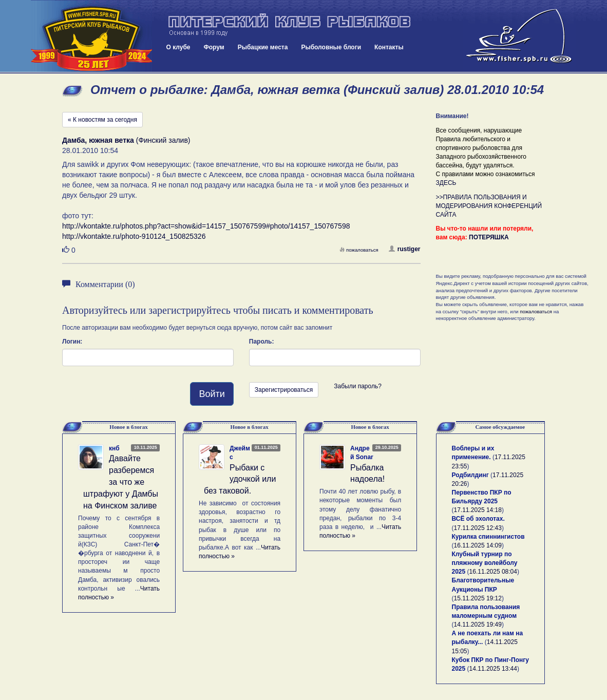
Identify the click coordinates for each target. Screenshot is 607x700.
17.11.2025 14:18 (478, 510)
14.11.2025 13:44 (493, 669)
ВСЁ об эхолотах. (478, 519)
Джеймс (240, 453)
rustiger (405, 249)
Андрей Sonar (362, 453)
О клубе (178, 47)
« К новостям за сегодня (102, 120)
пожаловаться (359, 250)
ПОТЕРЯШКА (489, 237)
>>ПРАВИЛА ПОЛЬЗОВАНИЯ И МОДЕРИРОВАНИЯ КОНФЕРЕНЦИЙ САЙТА (489, 206)
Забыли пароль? (358, 386)
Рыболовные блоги (331, 47)
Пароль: (262, 342)
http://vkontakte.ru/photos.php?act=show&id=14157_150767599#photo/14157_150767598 (206, 226)
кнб (114, 448)
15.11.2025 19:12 (478, 598)
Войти (212, 394)
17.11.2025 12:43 (478, 528)
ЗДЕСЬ (446, 183)
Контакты (389, 47)
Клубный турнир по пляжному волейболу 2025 (485, 563)
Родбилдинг (470, 475)
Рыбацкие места (263, 47)
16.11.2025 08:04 (493, 572)
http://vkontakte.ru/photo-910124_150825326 (134, 236)
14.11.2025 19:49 (478, 625)
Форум (214, 47)
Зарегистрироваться (284, 390)
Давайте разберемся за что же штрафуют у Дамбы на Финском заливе (121, 482)
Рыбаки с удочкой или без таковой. (240, 479)
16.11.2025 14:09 (478, 545)
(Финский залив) (126, 140)
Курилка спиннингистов (488, 537)
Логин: (72, 342)
